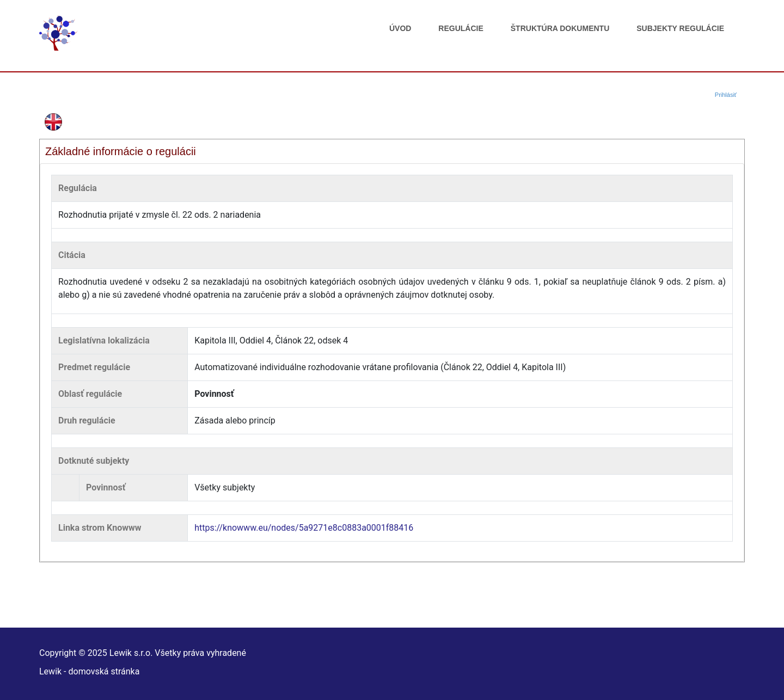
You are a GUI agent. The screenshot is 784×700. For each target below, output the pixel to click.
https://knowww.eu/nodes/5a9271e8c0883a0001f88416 (304, 528)
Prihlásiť (726, 95)
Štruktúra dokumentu (560, 28)
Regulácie (461, 28)
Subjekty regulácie (680, 28)
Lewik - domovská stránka (89, 671)
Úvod (400, 28)
